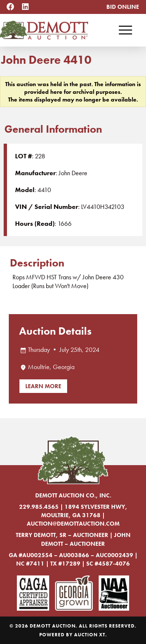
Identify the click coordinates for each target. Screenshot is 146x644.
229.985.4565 (39, 507)
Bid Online (123, 7)
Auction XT (90, 635)
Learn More (43, 386)
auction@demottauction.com (73, 524)
